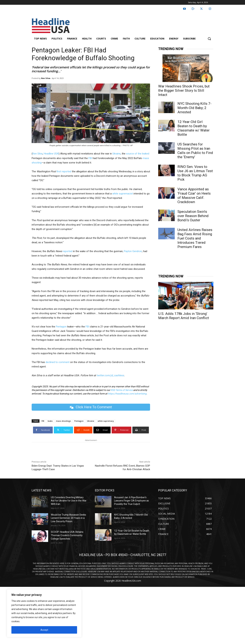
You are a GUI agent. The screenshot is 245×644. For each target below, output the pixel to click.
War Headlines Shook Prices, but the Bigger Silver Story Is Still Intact (184, 90)
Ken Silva (46, 78)
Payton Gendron (133, 251)
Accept (44, 630)
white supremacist (123, 194)
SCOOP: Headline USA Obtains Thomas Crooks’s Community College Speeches (67, 535)
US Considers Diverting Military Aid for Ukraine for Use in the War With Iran (69, 501)
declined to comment (58, 362)
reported (68, 251)
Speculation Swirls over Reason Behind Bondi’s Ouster (193, 216)
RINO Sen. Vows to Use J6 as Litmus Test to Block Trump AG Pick (195, 173)
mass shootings (63, 421)
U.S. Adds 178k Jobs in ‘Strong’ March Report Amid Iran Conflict (184, 316)
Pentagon (61, 327)
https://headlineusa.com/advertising (127, 394)
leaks (50, 421)
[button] (209, 39)
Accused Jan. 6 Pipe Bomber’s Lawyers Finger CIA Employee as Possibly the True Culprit (132, 501)
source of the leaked (138, 154)
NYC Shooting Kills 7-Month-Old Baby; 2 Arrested (194, 108)
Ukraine (117, 154)
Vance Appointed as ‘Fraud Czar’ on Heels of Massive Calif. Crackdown (194, 196)
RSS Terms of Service (122, 390)
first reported (64, 171)
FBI (90, 158)
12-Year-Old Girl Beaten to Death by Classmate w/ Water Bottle (194, 128)
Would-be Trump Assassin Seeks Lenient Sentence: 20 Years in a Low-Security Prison (68, 518)
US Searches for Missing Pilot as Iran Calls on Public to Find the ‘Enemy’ (195, 151)
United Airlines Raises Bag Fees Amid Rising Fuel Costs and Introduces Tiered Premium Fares (195, 238)
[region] (44, 613)
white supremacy (106, 421)
